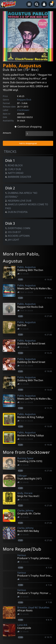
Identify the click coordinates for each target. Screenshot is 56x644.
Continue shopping (28, 127)
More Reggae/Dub (22, 549)
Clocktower (23, 110)
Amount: (7, 133)
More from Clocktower (26, 452)
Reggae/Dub (24, 100)
